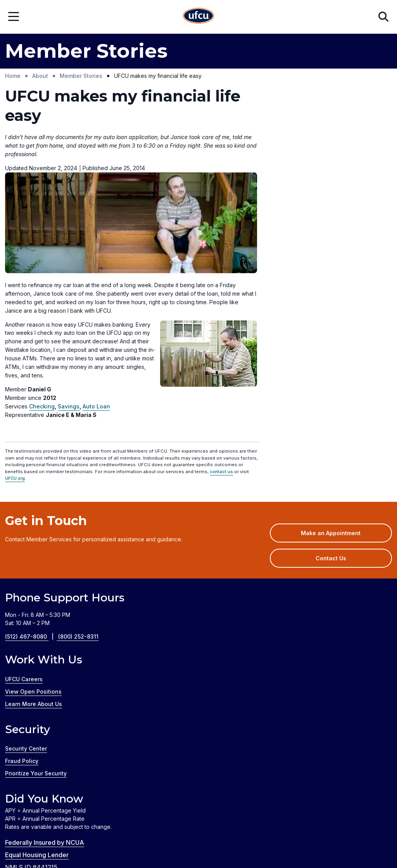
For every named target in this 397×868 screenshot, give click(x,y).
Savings (69, 307)
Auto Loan (96, 307)
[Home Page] (198, 17)
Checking (42, 307)
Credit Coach (103, 843)
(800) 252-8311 (78, 537)
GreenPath (145, 843)
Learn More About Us (34, 604)
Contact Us (331, 459)
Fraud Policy (22, 661)
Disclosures (299, 795)
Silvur (179, 843)
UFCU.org (15, 379)
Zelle (204, 843)
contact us (221, 372)
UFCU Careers (24, 579)
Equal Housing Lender (37, 755)
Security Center (26, 648)
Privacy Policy (253, 795)
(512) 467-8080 (32, 537)
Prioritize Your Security (36, 673)
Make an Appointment (342, 436)
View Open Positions (33, 592)
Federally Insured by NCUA (45, 742)
